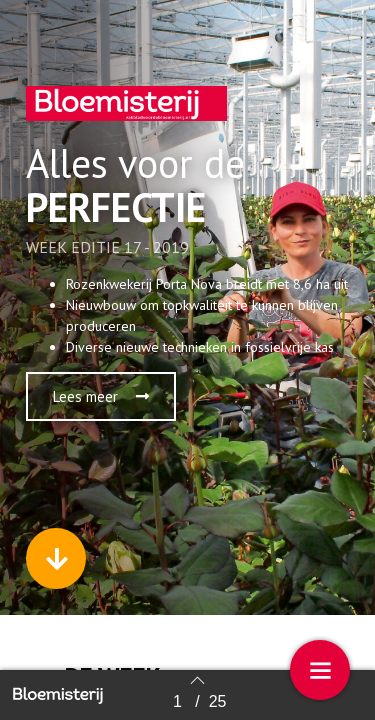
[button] (101, 396)
